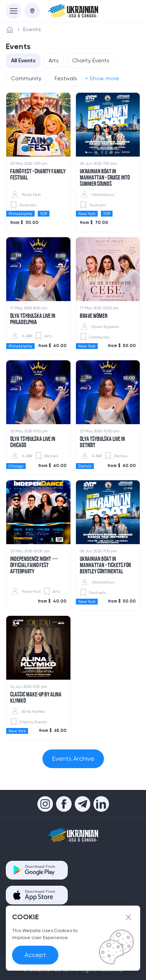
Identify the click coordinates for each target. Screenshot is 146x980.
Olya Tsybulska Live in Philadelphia (33, 319)
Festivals (66, 78)
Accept (35, 955)
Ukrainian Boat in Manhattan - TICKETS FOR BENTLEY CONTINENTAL (105, 566)
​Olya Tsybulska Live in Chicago (33, 442)
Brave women (94, 316)
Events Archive (73, 759)
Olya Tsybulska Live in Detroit (102, 442)
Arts (54, 60)
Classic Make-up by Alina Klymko (36, 698)
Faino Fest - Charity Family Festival (38, 175)
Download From (40, 870)
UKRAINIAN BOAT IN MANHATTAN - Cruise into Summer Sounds (105, 178)
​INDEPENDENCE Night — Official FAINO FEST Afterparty (34, 566)
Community (26, 78)
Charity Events (91, 60)
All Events (23, 60)
